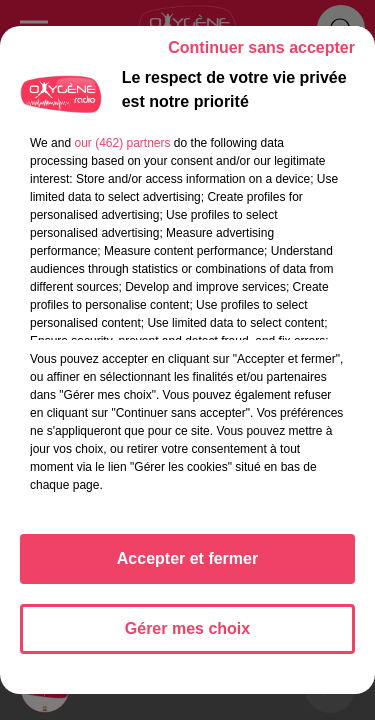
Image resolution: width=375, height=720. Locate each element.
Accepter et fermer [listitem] (187, 558)
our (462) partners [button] (122, 143)
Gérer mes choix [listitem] (187, 628)
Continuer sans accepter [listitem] (261, 47)
